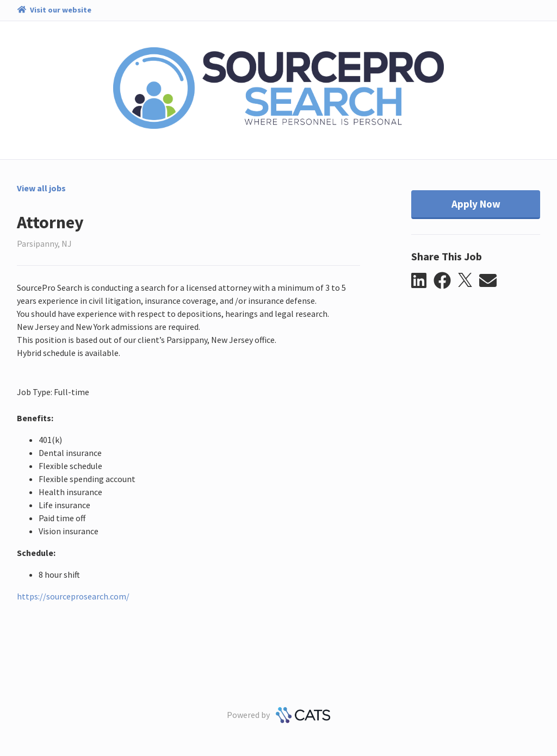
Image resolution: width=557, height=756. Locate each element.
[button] (422, 281)
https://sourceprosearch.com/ (73, 596)
